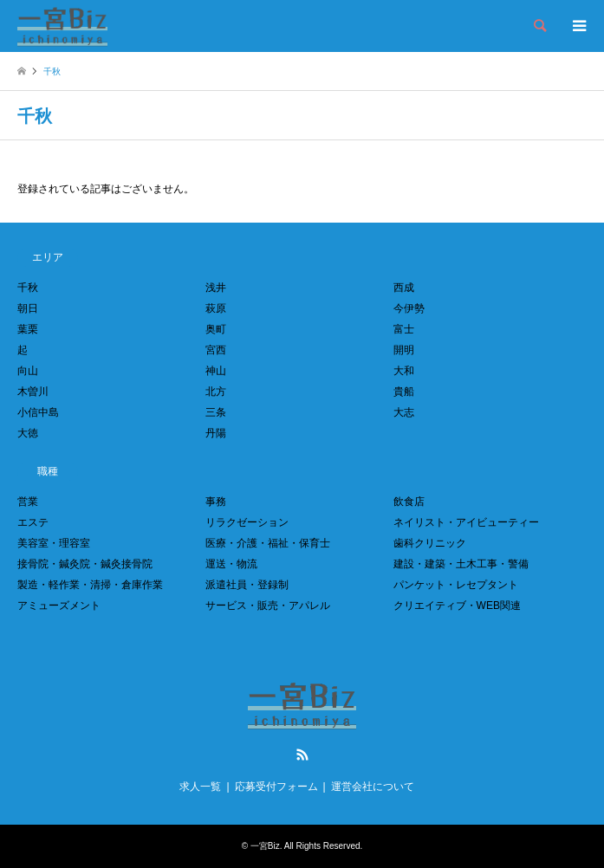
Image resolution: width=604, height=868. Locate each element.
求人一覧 (200, 787)
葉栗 (28, 329)
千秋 (28, 288)
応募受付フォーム (276, 787)
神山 (216, 371)
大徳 (28, 433)
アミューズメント (59, 606)
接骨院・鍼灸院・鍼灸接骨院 (85, 564)
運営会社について (373, 787)
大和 (404, 371)
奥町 (216, 329)
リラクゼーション (247, 522)
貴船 (404, 392)
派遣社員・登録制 (247, 585)
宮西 (216, 350)
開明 (404, 350)
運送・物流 (231, 564)
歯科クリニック (430, 543)
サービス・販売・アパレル (268, 606)
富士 (404, 329)
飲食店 (409, 502)
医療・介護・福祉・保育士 (268, 543)
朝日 (28, 308)
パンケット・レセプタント (456, 585)
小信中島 (38, 412)
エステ (33, 522)
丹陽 (216, 433)
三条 (216, 412)
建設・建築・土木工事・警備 (461, 564)
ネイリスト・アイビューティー (466, 522)
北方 (216, 392)
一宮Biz (265, 846)
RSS (302, 755)
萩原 (216, 308)
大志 (404, 412)
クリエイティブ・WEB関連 (457, 606)
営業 (28, 502)
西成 (404, 288)
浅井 (216, 288)
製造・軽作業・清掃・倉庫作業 (90, 585)
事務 (216, 502)
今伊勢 (409, 308)
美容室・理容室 (54, 543)
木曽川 (33, 392)
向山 (28, 371)
